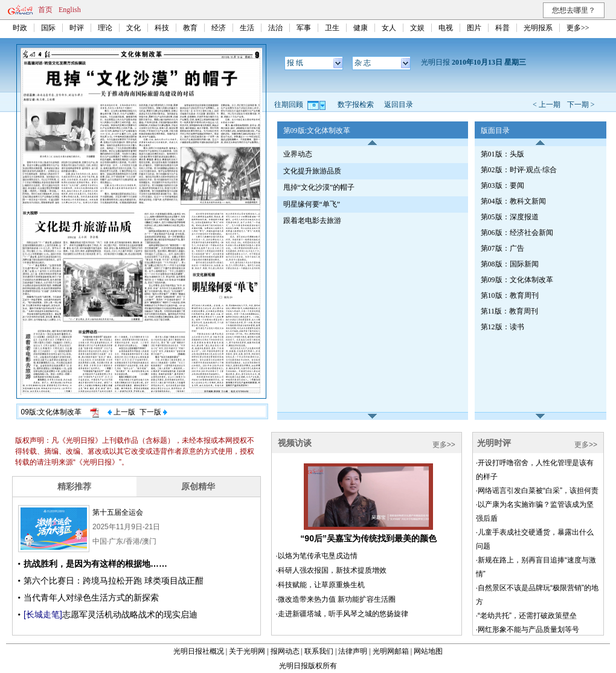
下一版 (153, 412)
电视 (446, 28)
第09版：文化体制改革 (517, 280)
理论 (105, 28)
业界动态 (298, 154)
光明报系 (538, 28)
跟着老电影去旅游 (312, 221)
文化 (133, 28)
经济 (219, 28)
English (70, 10)
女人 (389, 28)
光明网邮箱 (391, 651)
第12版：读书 (502, 327)
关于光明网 (247, 651)
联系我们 (319, 651)
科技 (162, 28)
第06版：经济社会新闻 (517, 233)
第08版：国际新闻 (510, 264)
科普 (502, 28)
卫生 (332, 28)
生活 (247, 28)
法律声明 (353, 651)
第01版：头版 (502, 154)
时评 (77, 28)
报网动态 (285, 651)
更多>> (578, 28)
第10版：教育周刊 (510, 295)
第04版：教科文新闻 (513, 201)
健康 (361, 28)
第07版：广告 (502, 248)
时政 (20, 28)
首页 (45, 10)
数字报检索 (356, 105)
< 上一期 (547, 105)
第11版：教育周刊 (510, 311)
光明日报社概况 (199, 651)
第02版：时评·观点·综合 (519, 170)
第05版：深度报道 (510, 217)
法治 (275, 28)
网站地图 (428, 651)
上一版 (121, 412)
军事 (304, 28)
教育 (190, 28)
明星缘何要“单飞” (312, 204)
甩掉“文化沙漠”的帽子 (319, 187)
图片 (474, 28)
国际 (48, 28)
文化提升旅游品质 (312, 171)
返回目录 (399, 105)
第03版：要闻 (502, 185)
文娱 (417, 28)
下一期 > (581, 105)
